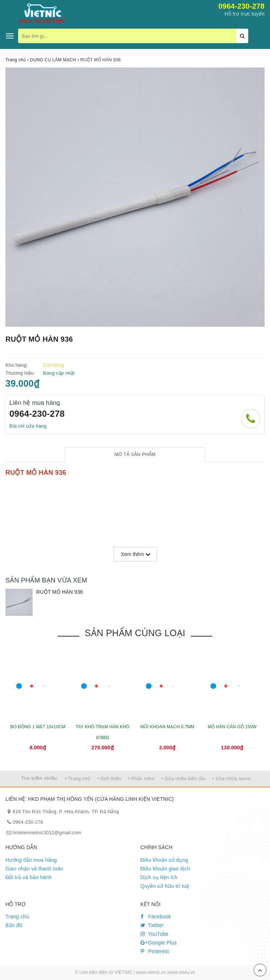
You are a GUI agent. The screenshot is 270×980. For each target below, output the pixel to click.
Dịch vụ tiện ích (159, 877)
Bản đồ (14, 925)
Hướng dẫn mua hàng (31, 860)
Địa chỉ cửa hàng (28, 426)
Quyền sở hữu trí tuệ (165, 886)
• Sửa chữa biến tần (184, 779)
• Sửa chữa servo (231, 779)
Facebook (156, 917)
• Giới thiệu (109, 779)
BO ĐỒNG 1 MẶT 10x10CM (38, 727)
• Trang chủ (78, 779)
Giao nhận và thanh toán (34, 869)
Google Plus (159, 943)
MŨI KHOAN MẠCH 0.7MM (167, 727)
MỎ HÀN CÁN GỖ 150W (232, 727)
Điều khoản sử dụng (165, 860)
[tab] (135, 455)
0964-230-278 (241, 6)
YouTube (155, 934)
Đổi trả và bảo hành (29, 877)
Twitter (152, 925)
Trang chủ (17, 917)
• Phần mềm (142, 779)
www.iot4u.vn (182, 972)
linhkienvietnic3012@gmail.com (47, 833)
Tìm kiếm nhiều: (40, 778)
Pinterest (155, 951)
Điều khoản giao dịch (165, 869)
